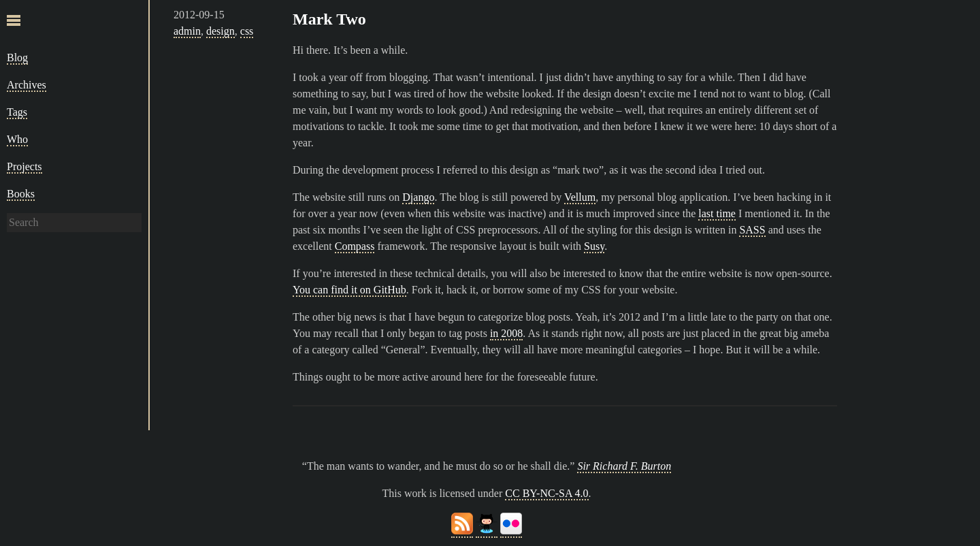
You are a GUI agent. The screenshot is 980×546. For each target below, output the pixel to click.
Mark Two (329, 19)
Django (418, 197)
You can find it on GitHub (349, 290)
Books (21, 194)
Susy (594, 246)
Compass (355, 246)
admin (187, 31)
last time (717, 213)
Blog (17, 58)
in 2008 (506, 333)
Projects (24, 166)
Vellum (580, 197)
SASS (752, 230)
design (220, 31)
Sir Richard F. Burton (624, 466)
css (247, 31)
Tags (17, 112)
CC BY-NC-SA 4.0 (546, 493)
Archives (27, 85)
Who (17, 139)
